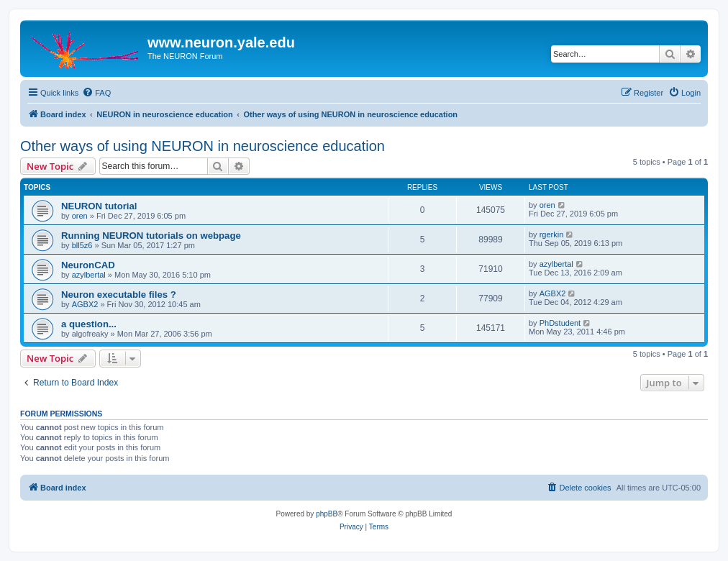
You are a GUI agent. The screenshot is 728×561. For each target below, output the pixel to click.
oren (80, 216)
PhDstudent (560, 323)
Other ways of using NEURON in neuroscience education (203, 146)
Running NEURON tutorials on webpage (151, 236)
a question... (89, 324)
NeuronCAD (88, 265)
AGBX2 (85, 304)
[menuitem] (96, 93)
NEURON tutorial (99, 206)
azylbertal (89, 275)
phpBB (327, 514)
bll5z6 (82, 245)
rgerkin (552, 234)
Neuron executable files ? (119, 295)
